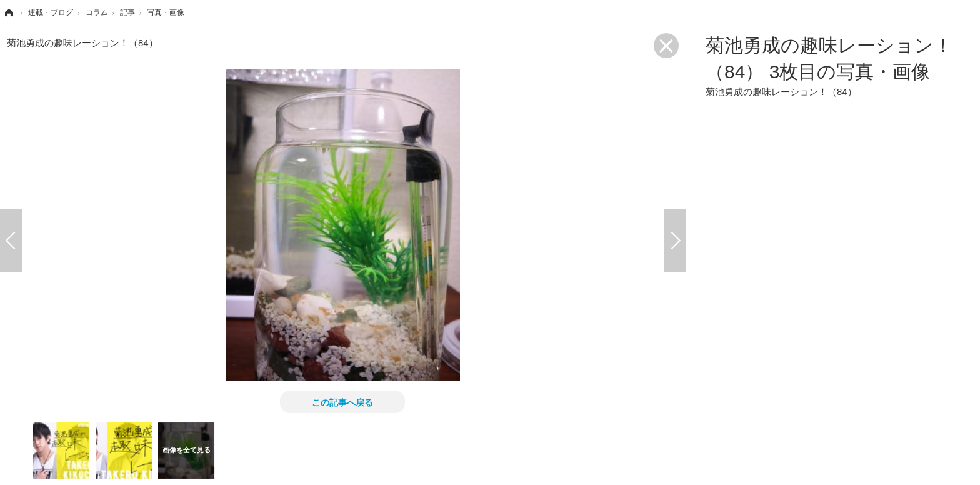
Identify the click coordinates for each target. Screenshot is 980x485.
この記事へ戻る (342, 402)
